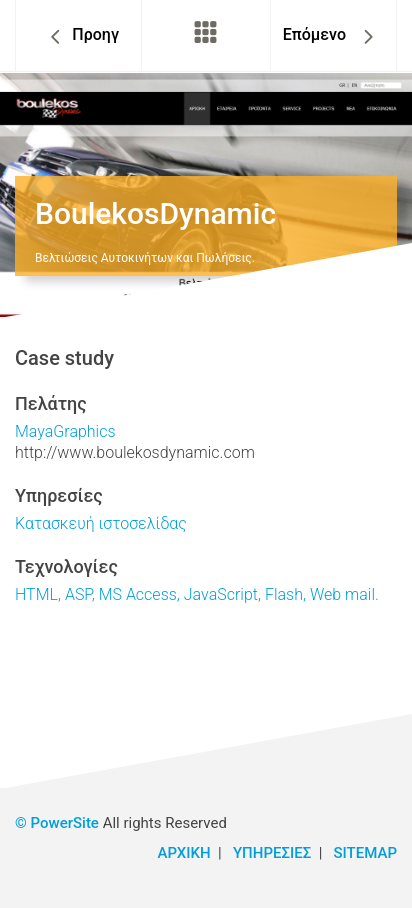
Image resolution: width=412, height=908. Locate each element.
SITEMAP (365, 853)
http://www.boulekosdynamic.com (135, 452)
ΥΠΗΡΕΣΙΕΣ (272, 853)
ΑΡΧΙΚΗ (184, 853)
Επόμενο (316, 34)
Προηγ (95, 34)
